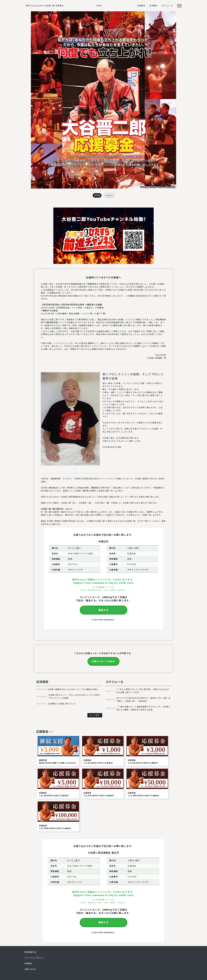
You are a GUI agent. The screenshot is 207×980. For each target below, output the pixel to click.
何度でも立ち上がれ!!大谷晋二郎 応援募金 (44, 6)
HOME (99, 6)
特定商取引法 (30, 952)
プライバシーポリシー (34, 958)
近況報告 (153, 6)
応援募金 (141, 6)
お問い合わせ (30, 969)
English (109, 195)
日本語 (97, 195)
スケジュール (167, 6)
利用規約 (28, 964)
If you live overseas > (103, 620)
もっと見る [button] (95, 715)
